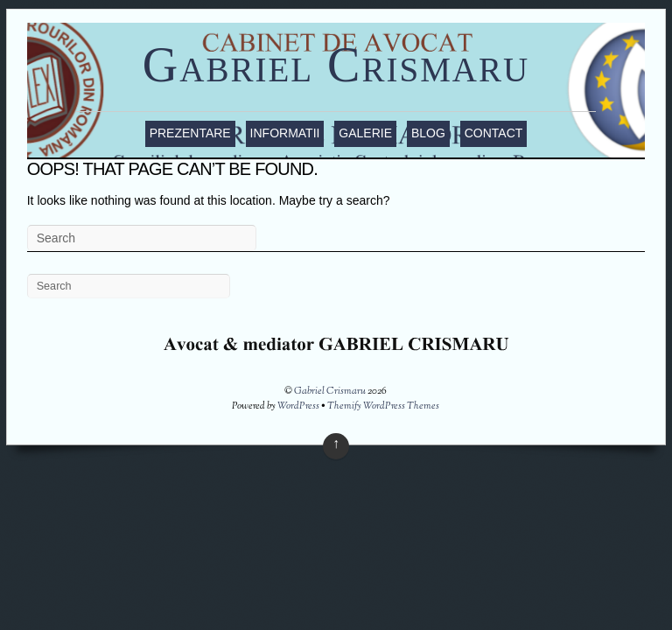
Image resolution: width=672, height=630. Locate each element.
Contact (494, 133)
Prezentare (190, 133)
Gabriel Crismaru (336, 65)
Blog (428, 133)
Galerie (365, 133)
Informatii (285, 133)
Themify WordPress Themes (383, 406)
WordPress (298, 406)
